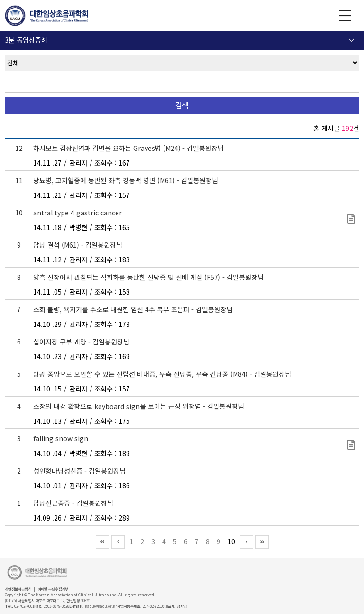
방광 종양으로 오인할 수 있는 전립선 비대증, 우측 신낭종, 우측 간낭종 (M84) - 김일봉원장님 (162, 374)
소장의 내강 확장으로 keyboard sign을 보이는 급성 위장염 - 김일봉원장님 (139, 406)
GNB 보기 (345, 16)
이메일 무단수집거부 (53, 589)
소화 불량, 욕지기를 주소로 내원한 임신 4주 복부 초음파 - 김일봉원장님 (133, 309)
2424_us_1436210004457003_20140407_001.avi (351, 445)
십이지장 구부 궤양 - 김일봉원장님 (81, 342)
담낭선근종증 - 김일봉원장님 (73, 503)
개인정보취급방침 (18, 589)
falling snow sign (61, 438)
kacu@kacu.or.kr (101, 606)
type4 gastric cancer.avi (351, 219)
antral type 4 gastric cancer (77, 213)
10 (231, 541)
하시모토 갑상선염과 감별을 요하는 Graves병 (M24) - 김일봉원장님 (128, 148)
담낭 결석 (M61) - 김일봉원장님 (78, 245)
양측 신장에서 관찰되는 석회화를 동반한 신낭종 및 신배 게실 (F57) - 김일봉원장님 (148, 277)
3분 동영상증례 (26, 40)
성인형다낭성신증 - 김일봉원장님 (79, 471)
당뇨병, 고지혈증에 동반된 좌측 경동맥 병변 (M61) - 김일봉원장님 (126, 180)
